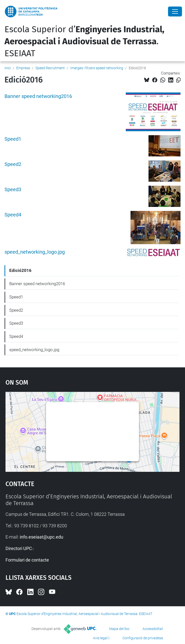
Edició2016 (20, 270)
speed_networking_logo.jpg (35, 252)
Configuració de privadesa (143, 638)
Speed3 (13, 190)
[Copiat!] (178, 80)
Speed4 (13, 215)
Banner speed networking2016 (38, 96)
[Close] (175, 11)
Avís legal (100, 638)
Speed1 (13, 139)
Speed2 (13, 164)
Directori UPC (19, 548)
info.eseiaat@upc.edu (41, 537)
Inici (8, 68)
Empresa (23, 68)
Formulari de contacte (27, 560)
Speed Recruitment (50, 68)
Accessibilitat (153, 629)
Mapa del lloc (119, 629)
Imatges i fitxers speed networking (97, 68)
